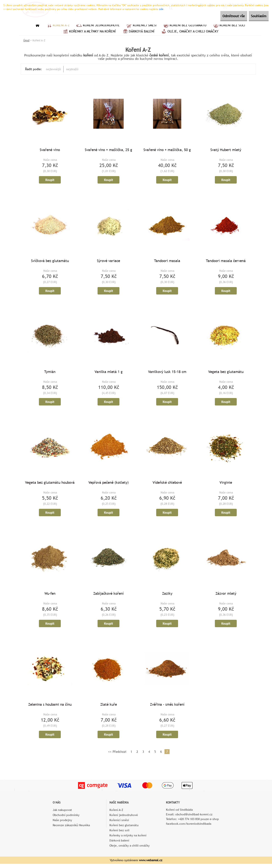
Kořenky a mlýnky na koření (89, 32)
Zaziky (167, 597)
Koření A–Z (58, 26)
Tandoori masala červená (226, 262)
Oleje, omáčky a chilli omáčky (190, 32)
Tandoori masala (167, 262)
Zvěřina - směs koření (167, 708)
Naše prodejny (62, 824)
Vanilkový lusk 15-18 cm (167, 374)
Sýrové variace (108, 262)
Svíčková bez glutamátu (50, 262)
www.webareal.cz (151, 864)
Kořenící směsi (141, 26)
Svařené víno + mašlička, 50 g (167, 150)
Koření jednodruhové (98, 26)
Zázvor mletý (226, 597)
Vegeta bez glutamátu (226, 374)
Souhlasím (256, 16)
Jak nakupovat (62, 814)
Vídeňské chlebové (167, 485)
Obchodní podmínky (66, 819)
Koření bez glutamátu (185, 26)
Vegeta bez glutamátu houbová (50, 485)
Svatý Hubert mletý (226, 150)
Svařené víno (50, 150)
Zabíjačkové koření (108, 597)
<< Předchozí (117, 756)
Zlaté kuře (109, 708)
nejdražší (72, 69)
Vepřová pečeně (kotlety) (108, 485)
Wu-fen (50, 597)
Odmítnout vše (225, 16)
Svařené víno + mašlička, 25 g (108, 150)
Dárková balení (138, 32)
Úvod (26, 40)
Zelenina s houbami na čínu (50, 708)
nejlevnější (53, 69)
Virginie (226, 485)
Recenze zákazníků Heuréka (71, 829)
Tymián (50, 374)
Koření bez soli (229, 26)
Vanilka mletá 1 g (109, 374)
